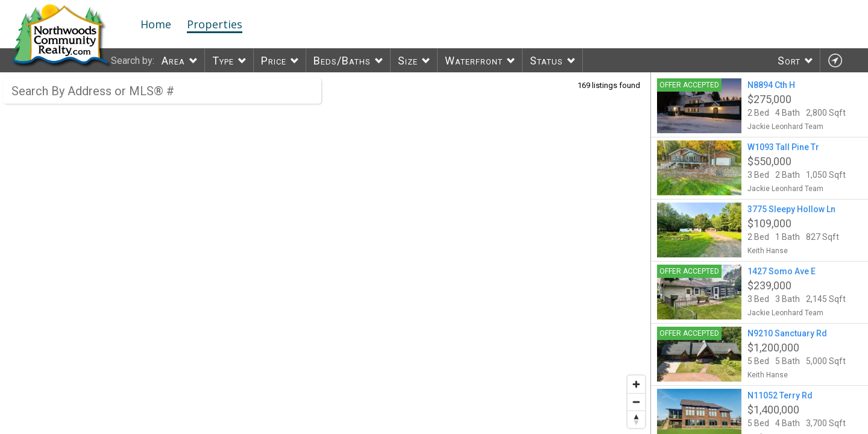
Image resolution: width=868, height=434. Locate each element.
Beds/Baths (342, 61)
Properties (215, 24)
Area (173, 61)
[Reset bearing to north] (636, 419)
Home (156, 24)
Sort (789, 61)
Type (223, 61)
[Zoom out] (636, 402)
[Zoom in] (636, 384)
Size (408, 61)
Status (546, 61)
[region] (325, 253)
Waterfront (474, 61)
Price (274, 61)
